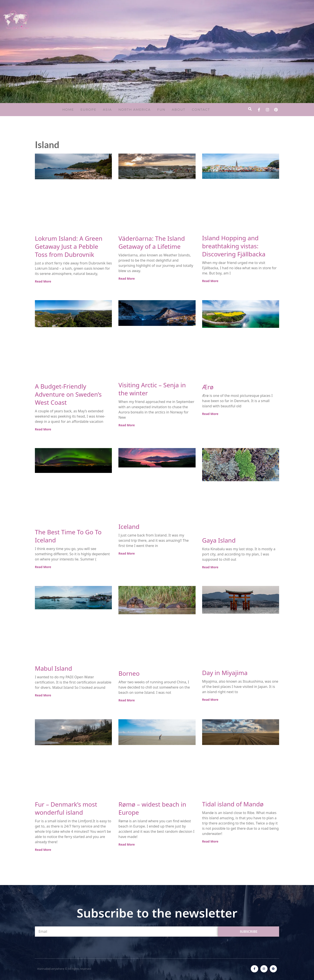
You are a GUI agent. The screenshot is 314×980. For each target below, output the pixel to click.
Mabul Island (54, 668)
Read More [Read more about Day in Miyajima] (210, 700)
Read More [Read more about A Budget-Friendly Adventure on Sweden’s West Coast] (43, 429)
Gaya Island (219, 540)
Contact (201, 110)
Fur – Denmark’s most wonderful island (66, 808)
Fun (161, 110)
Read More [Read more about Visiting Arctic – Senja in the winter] (127, 425)
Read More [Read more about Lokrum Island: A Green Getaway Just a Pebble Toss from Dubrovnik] (43, 281)
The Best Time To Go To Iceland (68, 536)
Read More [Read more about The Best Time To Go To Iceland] (43, 567)
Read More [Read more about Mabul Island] (43, 695)
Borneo (129, 673)
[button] (250, 109)
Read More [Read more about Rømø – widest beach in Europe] (127, 844)
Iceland (129, 526)
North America (135, 110)
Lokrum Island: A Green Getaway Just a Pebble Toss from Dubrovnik (69, 246)
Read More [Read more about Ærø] (210, 414)
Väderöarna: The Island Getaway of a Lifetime (152, 242)
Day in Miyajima (225, 673)
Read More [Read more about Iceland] (127, 553)
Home (68, 110)
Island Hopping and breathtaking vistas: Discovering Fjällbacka (234, 246)
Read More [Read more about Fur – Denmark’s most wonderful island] (43, 850)
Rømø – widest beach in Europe (152, 808)
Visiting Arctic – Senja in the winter (152, 389)
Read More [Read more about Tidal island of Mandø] (210, 841)
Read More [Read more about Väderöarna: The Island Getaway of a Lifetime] (127, 278)
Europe (88, 110)
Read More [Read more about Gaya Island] (210, 567)
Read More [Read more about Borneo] (127, 700)
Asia (107, 110)
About (179, 110)
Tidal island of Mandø (233, 804)
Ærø (208, 387)
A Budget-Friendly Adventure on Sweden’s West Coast (68, 394)
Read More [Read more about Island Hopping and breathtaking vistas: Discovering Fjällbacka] (210, 281)
